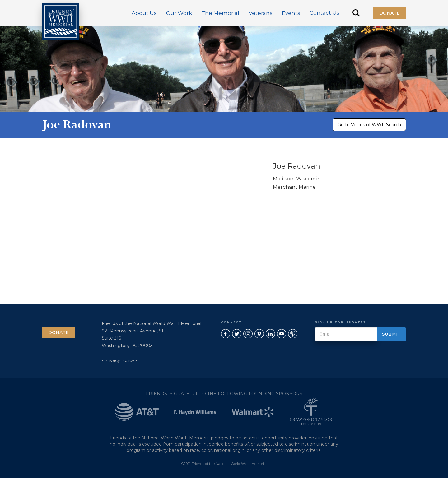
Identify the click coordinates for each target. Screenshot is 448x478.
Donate (390, 13)
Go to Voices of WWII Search (369, 125)
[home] (61, 21)
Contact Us (324, 13)
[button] (144, 13)
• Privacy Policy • (119, 360)
